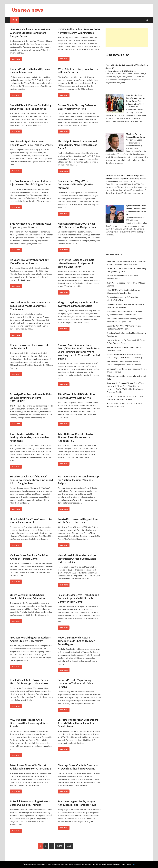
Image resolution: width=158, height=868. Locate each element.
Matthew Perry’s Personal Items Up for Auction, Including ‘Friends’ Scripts (78, 480)
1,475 (59, 846)
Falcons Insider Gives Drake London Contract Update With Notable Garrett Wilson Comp (78, 598)
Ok (133, 864)
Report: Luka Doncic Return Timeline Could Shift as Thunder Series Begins (76, 641)
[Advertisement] (127, 38)
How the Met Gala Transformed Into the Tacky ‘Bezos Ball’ (135, 98)
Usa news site (117, 55)
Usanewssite (112, 71)
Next (69, 846)
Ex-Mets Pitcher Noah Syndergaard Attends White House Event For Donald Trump (78, 723)
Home (15, 20)
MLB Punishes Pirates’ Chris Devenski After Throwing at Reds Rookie (29, 723)
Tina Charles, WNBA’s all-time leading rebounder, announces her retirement (30, 437)
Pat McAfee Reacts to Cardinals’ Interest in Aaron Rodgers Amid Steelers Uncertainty (76, 263)
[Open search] (147, 20)
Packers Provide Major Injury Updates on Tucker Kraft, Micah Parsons (76, 683)
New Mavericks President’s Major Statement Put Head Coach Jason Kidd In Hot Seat (77, 559)
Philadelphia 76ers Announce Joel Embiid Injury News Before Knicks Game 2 (77, 145)
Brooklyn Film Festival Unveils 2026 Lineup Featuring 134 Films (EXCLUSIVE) (31, 398)
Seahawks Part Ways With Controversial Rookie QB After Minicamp (76, 184)
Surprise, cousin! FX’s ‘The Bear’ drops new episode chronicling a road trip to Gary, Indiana (31, 480)
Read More (15, 59)
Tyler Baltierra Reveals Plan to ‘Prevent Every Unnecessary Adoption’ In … (75, 437)
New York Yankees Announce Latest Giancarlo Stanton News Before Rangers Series (31, 33)
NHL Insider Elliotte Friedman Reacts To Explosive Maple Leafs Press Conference (31, 306)
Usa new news (27, 10)
